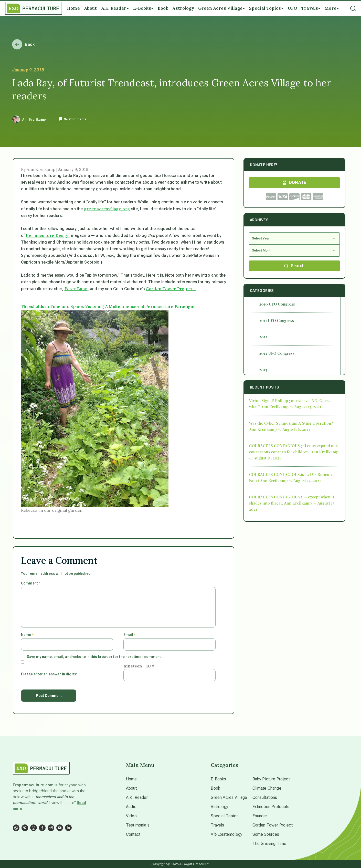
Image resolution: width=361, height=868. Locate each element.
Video (131, 816)
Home (131, 779)
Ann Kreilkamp (34, 120)
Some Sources (266, 834)
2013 (263, 370)
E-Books (218, 779)
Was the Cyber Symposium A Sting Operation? (291, 423)
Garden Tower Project (273, 825)
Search (294, 266)
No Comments (72, 119)
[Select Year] (294, 238)
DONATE (294, 182)
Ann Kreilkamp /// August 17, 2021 (291, 407)
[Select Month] (294, 251)
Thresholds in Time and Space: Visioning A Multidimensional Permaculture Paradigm (108, 306)
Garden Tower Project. (171, 289)
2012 (263, 337)
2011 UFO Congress (277, 320)
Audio (131, 807)
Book (215, 788)
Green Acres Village (229, 797)
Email (129, 635)
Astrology (219, 807)
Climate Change (267, 788)
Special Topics (225, 816)
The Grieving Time (269, 844)
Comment (31, 583)
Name (27, 635)
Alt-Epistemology (226, 834)
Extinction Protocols (271, 807)
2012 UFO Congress (277, 353)
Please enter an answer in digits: (49, 674)
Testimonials (138, 825)
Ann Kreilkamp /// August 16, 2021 (280, 429)
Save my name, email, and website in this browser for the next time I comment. (94, 657)
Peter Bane (76, 289)
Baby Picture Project (271, 779)
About (131, 788)
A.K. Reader (137, 797)
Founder (260, 816)
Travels (217, 825)
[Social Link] (16, 828)
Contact (133, 834)
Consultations (265, 797)
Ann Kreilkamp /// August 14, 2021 (290, 480)
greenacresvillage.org (107, 209)
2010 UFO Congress (277, 304)
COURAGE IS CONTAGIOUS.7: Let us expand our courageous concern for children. (293, 449)
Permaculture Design (48, 235)
